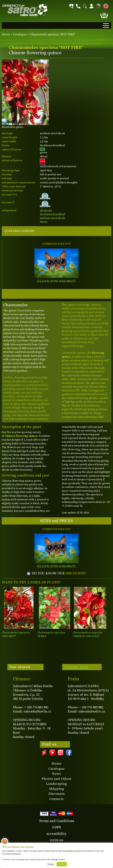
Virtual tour (76, 667)
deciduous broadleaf (52, 214)
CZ (98, 6)
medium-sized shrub (52, 218)
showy (44, 222)
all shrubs (46, 210)
